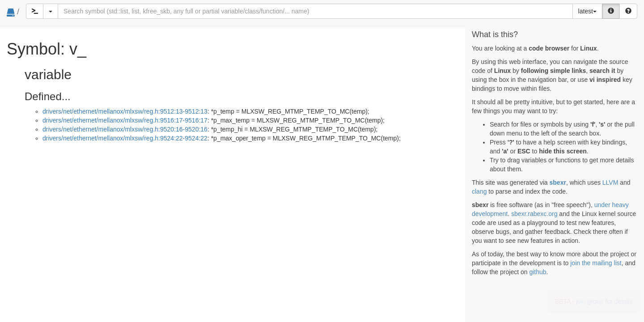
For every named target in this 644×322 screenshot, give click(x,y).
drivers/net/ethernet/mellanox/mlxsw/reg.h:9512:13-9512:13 (125, 111)
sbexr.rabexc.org (534, 214)
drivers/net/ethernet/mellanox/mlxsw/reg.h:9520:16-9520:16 (125, 129)
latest (587, 11)
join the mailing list (596, 263)
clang (479, 191)
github (538, 272)
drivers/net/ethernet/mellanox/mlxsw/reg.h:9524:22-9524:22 (125, 138)
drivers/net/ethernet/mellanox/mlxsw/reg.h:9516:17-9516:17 (125, 120)
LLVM (610, 182)
